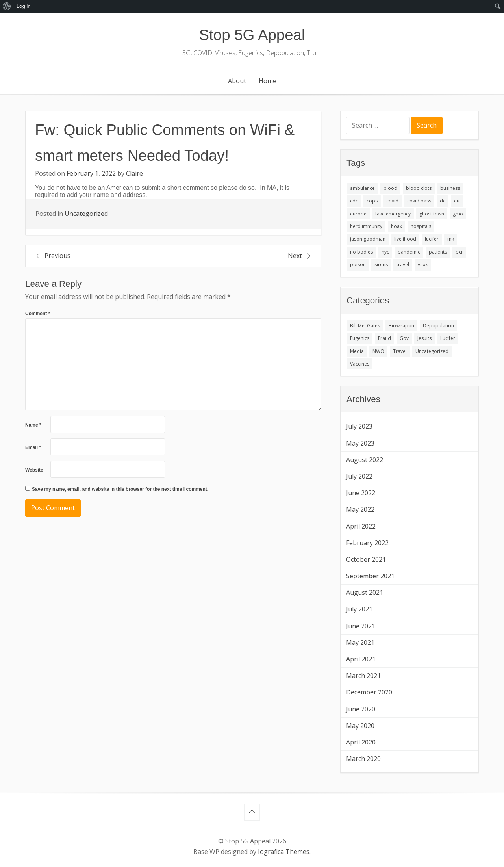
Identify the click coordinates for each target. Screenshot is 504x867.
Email (33, 447)
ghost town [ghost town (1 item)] (432, 214)
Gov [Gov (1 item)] (404, 338)
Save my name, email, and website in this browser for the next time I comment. (120, 489)
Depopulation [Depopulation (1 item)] (438, 326)
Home (268, 81)
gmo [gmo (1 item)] (458, 214)
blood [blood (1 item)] (390, 188)
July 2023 (359, 426)
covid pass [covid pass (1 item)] (419, 201)
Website (34, 470)
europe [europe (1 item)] (358, 214)
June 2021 (361, 626)
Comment (38, 314)
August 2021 (365, 592)
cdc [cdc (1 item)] (354, 201)
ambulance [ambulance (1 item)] (362, 188)
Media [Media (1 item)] (357, 351)
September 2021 (370, 576)
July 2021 (359, 609)
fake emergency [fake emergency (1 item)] (393, 214)
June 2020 (361, 709)
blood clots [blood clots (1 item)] (419, 188)
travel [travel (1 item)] (403, 265)
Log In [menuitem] (24, 6)
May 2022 (360, 509)
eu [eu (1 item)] (457, 201)
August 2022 (365, 460)
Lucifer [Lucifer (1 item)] (448, 338)
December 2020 (369, 692)
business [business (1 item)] (450, 188)
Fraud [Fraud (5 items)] (384, 338)
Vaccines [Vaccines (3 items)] (360, 364)
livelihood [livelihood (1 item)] (405, 239)
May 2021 (360, 642)
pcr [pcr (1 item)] (459, 252)
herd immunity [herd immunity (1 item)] (366, 226)
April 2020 (361, 742)
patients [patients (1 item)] (438, 252)
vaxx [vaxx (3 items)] (423, 265)
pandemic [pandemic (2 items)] (409, 252)
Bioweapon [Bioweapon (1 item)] (401, 326)
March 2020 (363, 759)
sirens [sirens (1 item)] (381, 265)
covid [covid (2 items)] (392, 201)
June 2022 (361, 493)
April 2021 (361, 659)
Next (295, 256)
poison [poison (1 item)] (358, 265)
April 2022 (361, 526)
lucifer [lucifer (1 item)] (432, 239)
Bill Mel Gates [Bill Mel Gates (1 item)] (365, 326)
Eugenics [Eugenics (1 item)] (360, 338)
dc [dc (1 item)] (443, 201)
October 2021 (366, 559)
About (237, 81)
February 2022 (367, 543)
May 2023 (360, 443)
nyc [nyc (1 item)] (385, 252)
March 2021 (363, 676)
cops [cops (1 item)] (372, 201)
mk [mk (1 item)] (451, 239)
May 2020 (360, 726)
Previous (57, 256)
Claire (134, 173)
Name (33, 425)
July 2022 (359, 476)
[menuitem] (7, 6)
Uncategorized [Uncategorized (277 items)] (432, 351)
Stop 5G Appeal (252, 35)
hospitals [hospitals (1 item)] (421, 226)
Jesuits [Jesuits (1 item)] (424, 338)
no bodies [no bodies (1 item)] (361, 252)
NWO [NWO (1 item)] (378, 351)
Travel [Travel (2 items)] (400, 351)
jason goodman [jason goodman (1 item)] (368, 239)
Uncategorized (86, 214)
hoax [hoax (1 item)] (397, 226)
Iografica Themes (284, 852)
